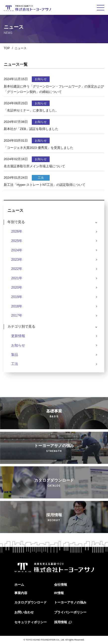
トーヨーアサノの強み (70, 602)
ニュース (21, 48)
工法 (15, 364)
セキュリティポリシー (31, 622)
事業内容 (21, 593)
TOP (7, 48)
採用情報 (61, 622)
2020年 (17, 287)
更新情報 (18, 336)
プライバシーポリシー (70, 612)
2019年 (17, 297)
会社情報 (61, 585)
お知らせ (18, 345)
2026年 (17, 231)
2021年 (17, 278)
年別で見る (16, 222)
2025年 (17, 241)
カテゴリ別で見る (21, 326)
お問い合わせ (24, 612)
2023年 (17, 259)
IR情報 (59, 593)
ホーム (19, 585)
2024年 (17, 250)
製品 (15, 355)
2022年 (17, 269)
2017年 (17, 315)
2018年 (17, 306)
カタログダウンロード (31, 602)
